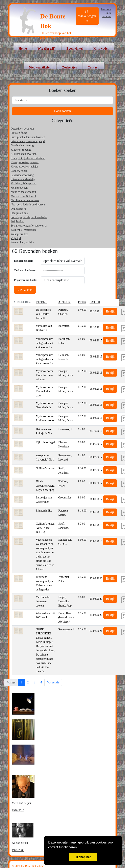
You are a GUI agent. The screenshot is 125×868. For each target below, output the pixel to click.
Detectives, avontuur (22, 129)
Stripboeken (18, 221)
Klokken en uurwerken (24, 154)
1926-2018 (18, 810)
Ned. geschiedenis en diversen (28, 205)
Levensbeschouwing (22, 175)
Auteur (64, 302)
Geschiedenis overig (22, 146)
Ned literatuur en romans (25, 200)
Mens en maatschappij (23, 192)
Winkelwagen (87, 16)
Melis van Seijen (21, 803)
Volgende (53, 682)
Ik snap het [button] (83, 857)
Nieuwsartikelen (40, 67)
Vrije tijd (16, 238)
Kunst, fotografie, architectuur (28, 158)
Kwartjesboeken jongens (25, 162)
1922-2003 (18, 850)
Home (23, 49)
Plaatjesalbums (19, 213)
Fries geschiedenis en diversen (28, 137)
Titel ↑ (41, 302)
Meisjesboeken (19, 188)
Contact (93, 67)
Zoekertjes (69, 67)
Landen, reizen (19, 171)
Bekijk (110, 311)
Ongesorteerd (18, 209)
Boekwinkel (75, 49)
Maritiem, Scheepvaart (24, 183)
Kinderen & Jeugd (21, 150)
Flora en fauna (19, 133)
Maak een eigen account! (106, 13)
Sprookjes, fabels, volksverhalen (29, 217)
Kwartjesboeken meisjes (24, 167)
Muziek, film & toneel (23, 196)
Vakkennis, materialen (23, 230)
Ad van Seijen (20, 843)
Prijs (82, 302)
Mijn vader (101, 49)
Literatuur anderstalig (23, 179)
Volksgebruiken (20, 234)
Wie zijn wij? (47, 49)
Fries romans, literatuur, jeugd (28, 141)
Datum (95, 302)
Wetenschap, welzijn (22, 243)
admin (41, 866)
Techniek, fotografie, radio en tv (29, 226)
